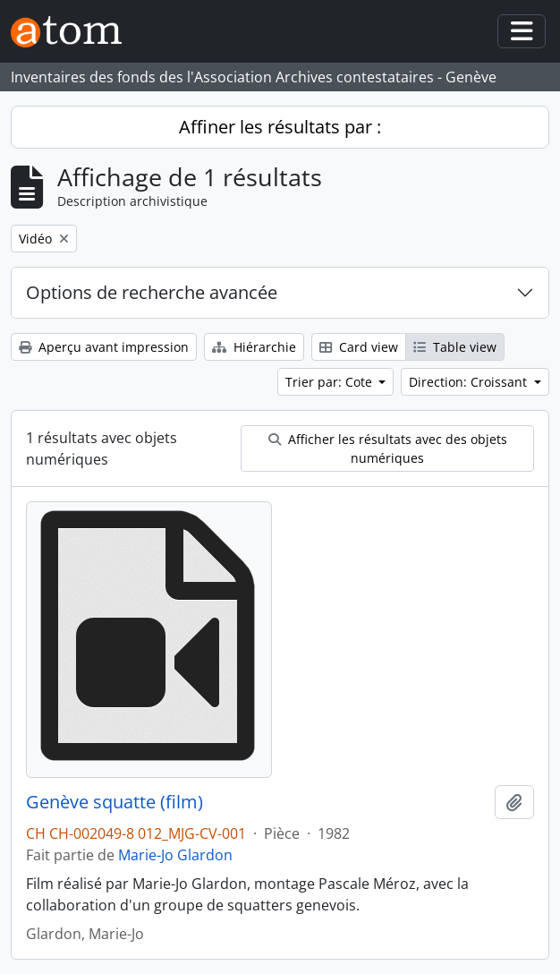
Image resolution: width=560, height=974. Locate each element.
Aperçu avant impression (104, 347)
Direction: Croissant (470, 382)
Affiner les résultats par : (280, 127)
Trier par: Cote (331, 382)
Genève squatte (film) (115, 802)
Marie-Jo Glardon (175, 855)
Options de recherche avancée (152, 292)
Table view (455, 347)
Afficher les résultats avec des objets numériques (388, 449)
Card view (359, 347)
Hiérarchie (254, 347)
